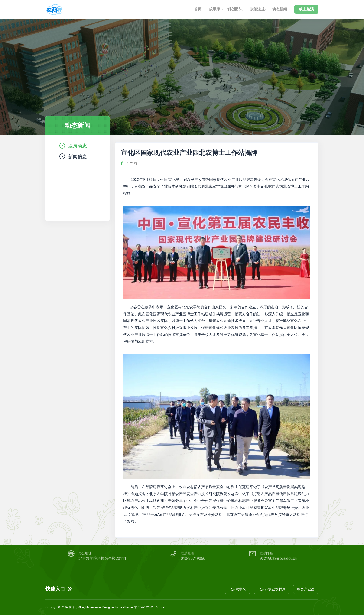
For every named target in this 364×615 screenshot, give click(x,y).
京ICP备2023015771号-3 (150, 607)
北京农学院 (237, 589)
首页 (198, 9)
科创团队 (235, 9)
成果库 (214, 9)
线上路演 (306, 9)
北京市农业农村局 (272, 589)
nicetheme (126, 607)
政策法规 (257, 9)
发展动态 (78, 146)
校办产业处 (306, 589)
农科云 (73, 607)
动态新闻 (279, 9)
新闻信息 (78, 156)
